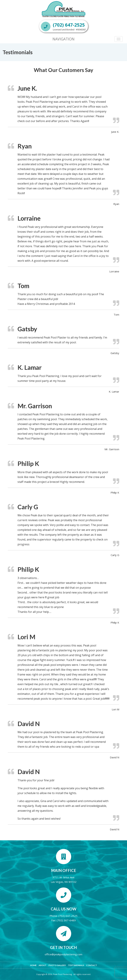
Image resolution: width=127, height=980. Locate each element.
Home (33, 965)
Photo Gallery (57, 965)
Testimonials (76, 965)
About (43, 965)
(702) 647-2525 (68, 916)
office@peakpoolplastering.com (63, 954)
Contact (92, 965)
